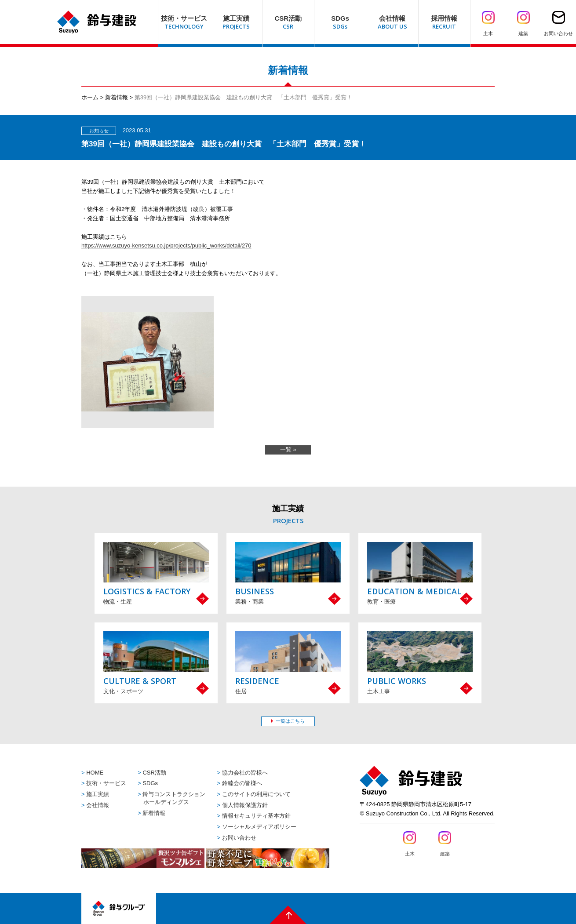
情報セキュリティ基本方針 (256, 816)
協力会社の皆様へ (245, 773)
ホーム (90, 97)
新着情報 (117, 97)
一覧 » (288, 449)
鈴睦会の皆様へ (242, 783)
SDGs (150, 783)
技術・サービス (106, 783)
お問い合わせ (239, 838)
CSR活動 (154, 773)
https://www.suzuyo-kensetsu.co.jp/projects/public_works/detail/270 (166, 246)
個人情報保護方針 (245, 805)
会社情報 (98, 805)
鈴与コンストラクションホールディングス (174, 798)
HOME (95, 773)
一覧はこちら (290, 721)
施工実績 (98, 794)
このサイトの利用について (256, 794)
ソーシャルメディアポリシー (259, 827)
